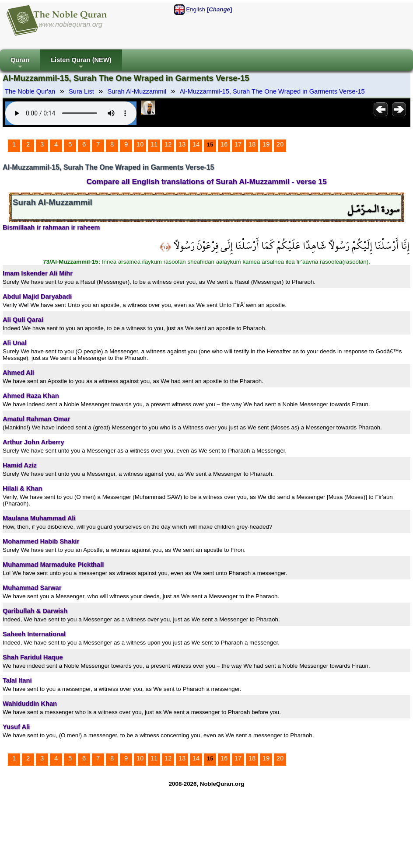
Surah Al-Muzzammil (137, 91)
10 (140, 144)
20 (280, 144)
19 (266, 144)
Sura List (81, 91)
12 (168, 144)
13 (182, 144)
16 (224, 144)
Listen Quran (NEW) (81, 64)
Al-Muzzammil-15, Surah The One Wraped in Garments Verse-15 (272, 91)
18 (252, 144)
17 (238, 144)
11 (154, 144)
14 (196, 144)
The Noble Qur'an (30, 91)
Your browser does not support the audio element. (71, 113)
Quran (20, 64)
